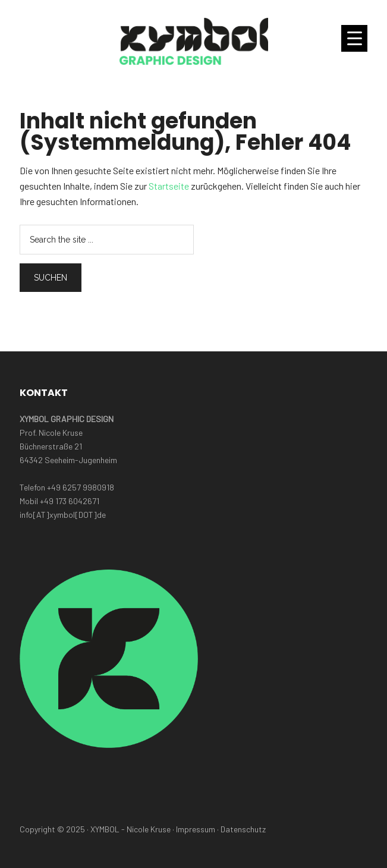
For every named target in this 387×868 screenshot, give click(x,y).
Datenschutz (243, 829)
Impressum (196, 829)
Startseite (169, 186)
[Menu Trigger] (354, 38)
